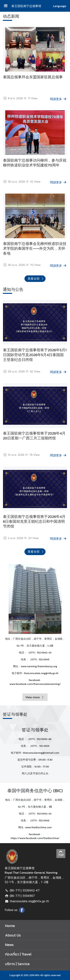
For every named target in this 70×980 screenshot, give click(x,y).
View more (35, 697)
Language (60, 6)
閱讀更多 (59, 99)
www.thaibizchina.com (38, 827)
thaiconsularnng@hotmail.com (41, 753)
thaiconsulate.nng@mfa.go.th (41, 673)
